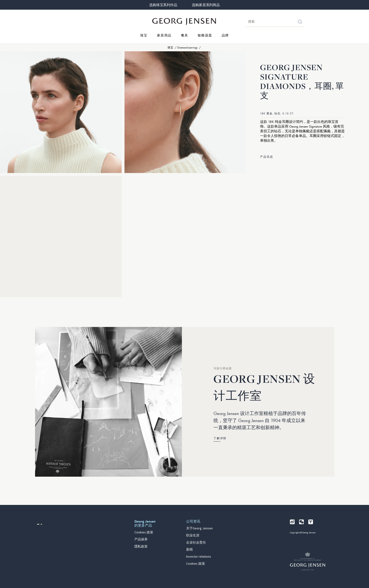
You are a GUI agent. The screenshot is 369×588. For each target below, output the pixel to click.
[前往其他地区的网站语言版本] (40, 524)
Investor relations (199, 557)
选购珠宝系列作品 (163, 5)
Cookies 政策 (144, 532)
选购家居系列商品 (206, 5)
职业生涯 (193, 536)
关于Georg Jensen (199, 528)
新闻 (189, 550)
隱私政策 (141, 547)
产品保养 (141, 540)
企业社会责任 (196, 543)
